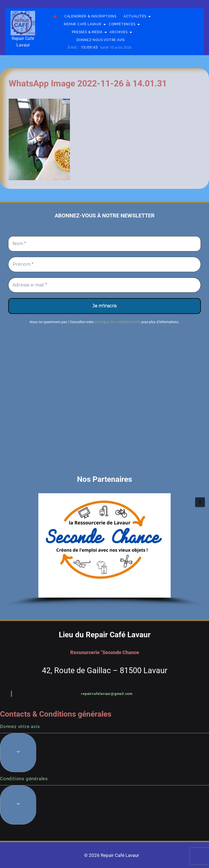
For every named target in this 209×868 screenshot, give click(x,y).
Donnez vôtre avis (20, 726)
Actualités (137, 16)
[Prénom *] (104, 264)
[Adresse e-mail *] (104, 285)
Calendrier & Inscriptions (90, 16)
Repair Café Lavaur (84, 24)
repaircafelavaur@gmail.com (107, 694)
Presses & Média (89, 32)
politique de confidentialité (118, 322)
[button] (104, 545)
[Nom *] (104, 244)
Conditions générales (24, 779)
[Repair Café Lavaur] (23, 23)
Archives (120, 32)
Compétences (124, 24)
